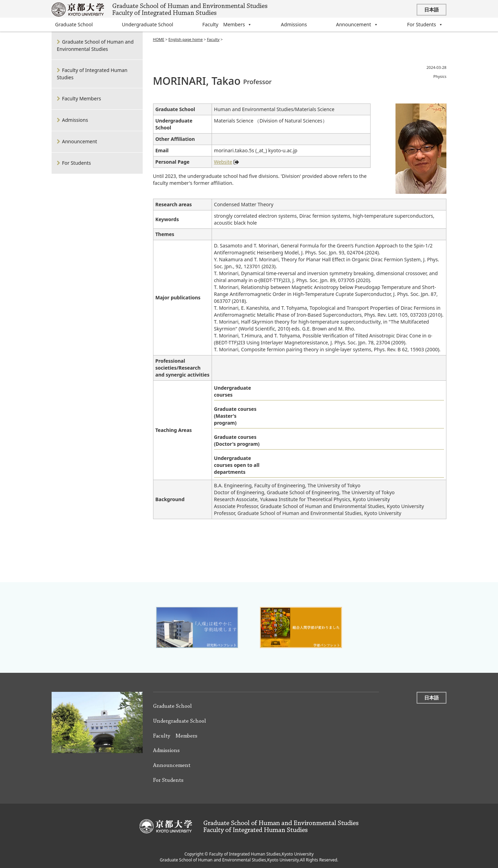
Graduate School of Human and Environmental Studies (95, 45)
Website (223, 162)
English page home (185, 39)
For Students (425, 25)
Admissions (294, 24)
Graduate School (74, 24)
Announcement (357, 25)
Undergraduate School (148, 24)
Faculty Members (227, 25)
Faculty (213, 39)
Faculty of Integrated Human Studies (92, 74)
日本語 (432, 10)
